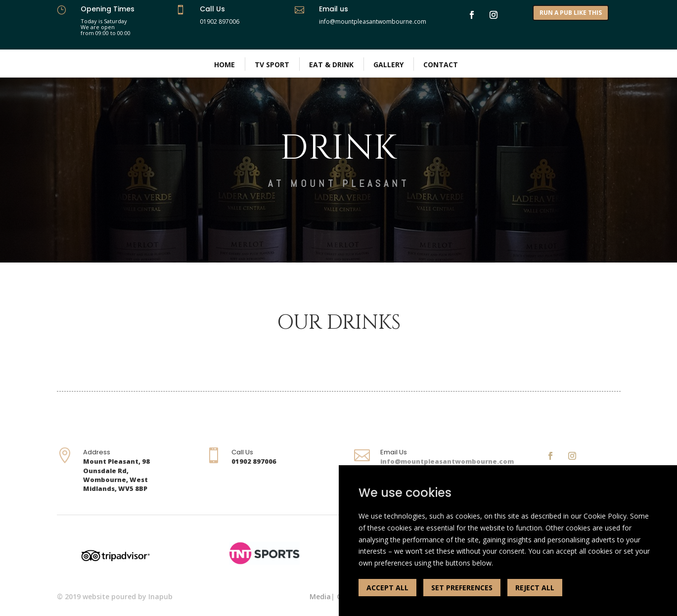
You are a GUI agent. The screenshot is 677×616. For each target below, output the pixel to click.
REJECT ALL (535, 588)
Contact (441, 65)
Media (320, 596)
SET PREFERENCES (462, 588)
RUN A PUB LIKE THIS (571, 13)
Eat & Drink (331, 65)
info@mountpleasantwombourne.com (447, 461)
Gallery (388, 65)
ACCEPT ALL (387, 588)
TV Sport (272, 65)
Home (225, 65)
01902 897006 (220, 22)
